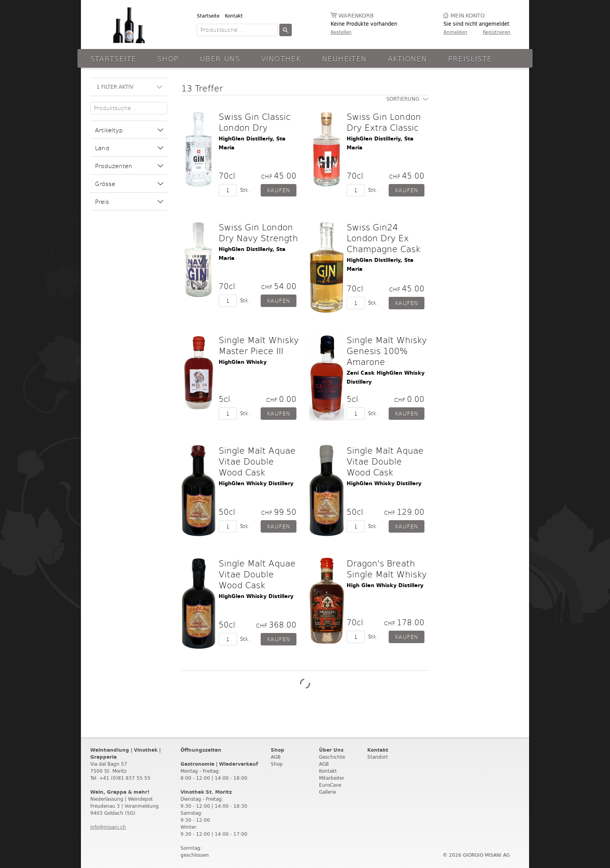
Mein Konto (468, 16)
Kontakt (234, 16)
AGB (276, 757)
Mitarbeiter (332, 778)
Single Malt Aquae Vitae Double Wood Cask (257, 461)
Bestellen (341, 32)
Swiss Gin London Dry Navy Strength (258, 232)
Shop (168, 59)
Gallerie (328, 792)
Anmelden (455, 32)
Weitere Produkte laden (305, 684)
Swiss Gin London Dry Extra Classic (384, 122)
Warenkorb (356, 16)
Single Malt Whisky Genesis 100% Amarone (387, 351)
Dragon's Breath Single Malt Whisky (387, 568)
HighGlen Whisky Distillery (256, 483)
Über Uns (220, 59)
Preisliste (470, 59)
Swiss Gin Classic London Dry (255, 122)
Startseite (208, 16)
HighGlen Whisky (243, 362)
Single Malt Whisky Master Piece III (259, 345)
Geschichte (332, 757)
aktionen (408, 59)
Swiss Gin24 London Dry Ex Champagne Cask (384, 238)
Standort (378, 757)
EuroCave (330, 785)
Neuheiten (344, 59)
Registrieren (497, 32)
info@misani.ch (108, 827)
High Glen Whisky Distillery (385, 585)
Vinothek (281, 59)
